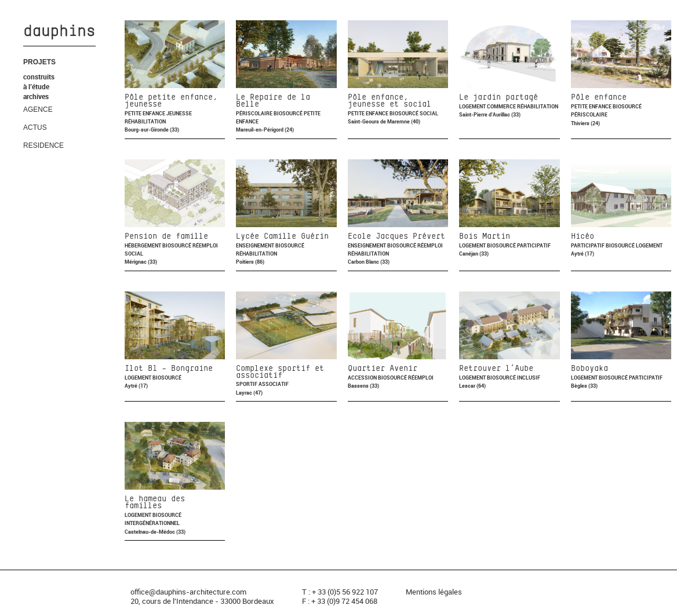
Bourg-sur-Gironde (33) (152, 130)
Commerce (502, 106)
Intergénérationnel (152, 523)
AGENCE (38, 110)
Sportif (247, 384)
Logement (473, 106)
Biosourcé (289, 113)
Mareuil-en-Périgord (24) (265, 130)
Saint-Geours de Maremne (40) (384, 121)
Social (429, 113)
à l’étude (36, 86)
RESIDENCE (43, 145)
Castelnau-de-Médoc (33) (155, 532)
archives (36, 96)
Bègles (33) (584, 386)
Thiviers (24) (585, 123)
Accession (363, 378)
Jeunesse (179, 113)
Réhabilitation (145, 121)
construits (39, 76)
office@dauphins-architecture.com (188, 592)
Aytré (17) (583, 254)
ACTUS (35, 127)
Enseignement (256, 245)
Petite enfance (145, 113)
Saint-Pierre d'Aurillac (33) (490, 114)
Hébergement (143, 245)
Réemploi (205, 245)
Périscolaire (255, 113)
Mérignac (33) (141, 262)
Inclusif (529, 378)
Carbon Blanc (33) (369, 262)
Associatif (274, 384)
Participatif (534, 245)
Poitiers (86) (250, 262)
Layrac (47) (249, 393)
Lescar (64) (472, 386)
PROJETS (39, 62)
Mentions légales (434, 592)
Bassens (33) (363, 386)
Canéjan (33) (474, 254)
